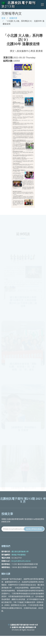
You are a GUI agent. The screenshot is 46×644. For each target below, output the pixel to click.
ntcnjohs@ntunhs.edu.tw (21, 566)
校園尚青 (13, 18)
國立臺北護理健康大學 (20, 557)
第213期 (8, 6)
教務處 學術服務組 (19, 560)
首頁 (3, 18)
